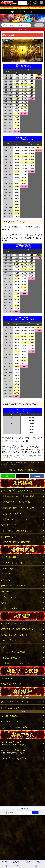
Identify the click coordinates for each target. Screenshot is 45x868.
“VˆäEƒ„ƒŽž (9, 525)
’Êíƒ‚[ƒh (7, 574)
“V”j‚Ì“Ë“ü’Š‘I (9, 609)
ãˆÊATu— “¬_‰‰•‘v (15, 664)
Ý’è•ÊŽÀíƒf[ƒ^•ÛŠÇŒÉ (15, 542)
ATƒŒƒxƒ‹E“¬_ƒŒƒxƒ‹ (15, 635)
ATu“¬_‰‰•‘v (11, 623)
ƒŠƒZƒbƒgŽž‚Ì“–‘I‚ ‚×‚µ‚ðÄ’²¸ (16, 491)
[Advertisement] (22, 784)
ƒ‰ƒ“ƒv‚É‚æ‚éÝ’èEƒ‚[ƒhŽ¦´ (18, 702)
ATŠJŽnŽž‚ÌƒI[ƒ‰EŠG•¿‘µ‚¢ (17, 629)
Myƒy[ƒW (35, 3)
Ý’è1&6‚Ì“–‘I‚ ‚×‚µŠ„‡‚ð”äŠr (16, 502)
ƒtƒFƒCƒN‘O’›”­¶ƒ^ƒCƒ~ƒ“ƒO (16, 586)
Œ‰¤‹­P (7, 678)
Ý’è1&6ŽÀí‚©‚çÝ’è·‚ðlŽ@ (18, 496)
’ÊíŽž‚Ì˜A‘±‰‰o (11, 716)
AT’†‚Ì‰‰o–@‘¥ (10, 722)
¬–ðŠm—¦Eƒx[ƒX (12, 563)
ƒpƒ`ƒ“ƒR (16, 862)
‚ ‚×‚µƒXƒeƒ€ (7, 568)
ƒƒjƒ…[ (42, 3)
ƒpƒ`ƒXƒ (5, 862)
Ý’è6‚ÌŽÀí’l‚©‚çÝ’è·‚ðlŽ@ (17, 508)
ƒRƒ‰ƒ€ (28, 862)
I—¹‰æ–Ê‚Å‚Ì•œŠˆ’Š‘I (13, 652)
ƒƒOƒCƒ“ (22, 3)
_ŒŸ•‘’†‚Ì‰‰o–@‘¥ (15, 727)
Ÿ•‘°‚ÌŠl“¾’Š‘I (9, 641)
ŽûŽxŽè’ (30, 3)
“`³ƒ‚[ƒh (6, 597)
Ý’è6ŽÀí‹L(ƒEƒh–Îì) (13, 758)
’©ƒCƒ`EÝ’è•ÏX (11, 513)
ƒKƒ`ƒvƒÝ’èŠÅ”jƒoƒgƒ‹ (14, 751)
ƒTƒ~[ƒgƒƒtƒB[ (11, 707)
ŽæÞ (28, 866)
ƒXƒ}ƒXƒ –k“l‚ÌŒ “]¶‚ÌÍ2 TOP (22, 470)
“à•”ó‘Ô (5, 591)
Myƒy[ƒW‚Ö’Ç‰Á (22, 808)
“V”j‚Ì (5, 603)
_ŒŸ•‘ (7, 646)
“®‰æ (39, 862)
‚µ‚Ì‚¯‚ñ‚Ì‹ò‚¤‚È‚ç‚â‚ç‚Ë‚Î (16, 743)
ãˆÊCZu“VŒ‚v (11, 658)
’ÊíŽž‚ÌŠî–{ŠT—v (10, 557)
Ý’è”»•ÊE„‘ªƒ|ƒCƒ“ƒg (14, 519)
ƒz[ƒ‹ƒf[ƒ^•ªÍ (10, 536)
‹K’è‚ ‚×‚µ (5, 580)
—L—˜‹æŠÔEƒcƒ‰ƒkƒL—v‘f (17, 531)
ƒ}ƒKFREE (39, 866)
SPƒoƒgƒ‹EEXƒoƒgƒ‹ (13, 684)
